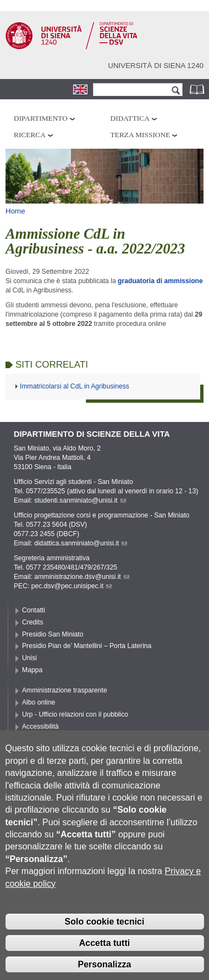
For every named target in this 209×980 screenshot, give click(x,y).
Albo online (38, 702)
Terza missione (141, 135)
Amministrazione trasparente (65, 690)
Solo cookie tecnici (105, 941)
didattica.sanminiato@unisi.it (81, 543)
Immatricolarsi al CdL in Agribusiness (75, 386)
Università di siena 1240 (156, 66)
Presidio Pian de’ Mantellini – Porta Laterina (87, 646)
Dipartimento (41, 118)
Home (15, 211)
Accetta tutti (105, 962)
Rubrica (198, 89)
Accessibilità (40, 726)
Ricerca (30, 135)
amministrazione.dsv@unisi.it (82, 577)
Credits (33, 622)
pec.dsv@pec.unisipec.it (71, 586)
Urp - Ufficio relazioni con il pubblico (75, 714)
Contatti (34, 610)
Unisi (29, 658)
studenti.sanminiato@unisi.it (80, 500)
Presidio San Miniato (53, 634)
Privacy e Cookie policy (57, 739)
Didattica (130, 118)
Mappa (32, 670)
